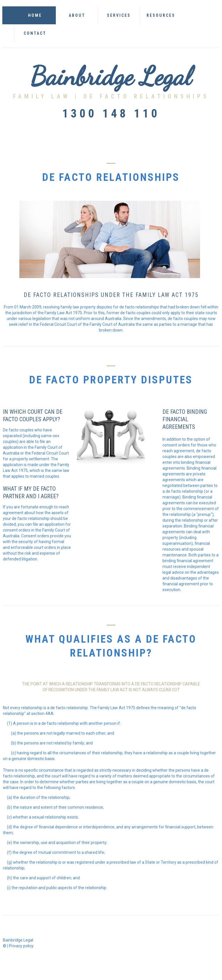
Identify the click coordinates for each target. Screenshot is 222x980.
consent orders (176, 445)
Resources (161, 15)
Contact (35, 33)
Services (119, 15)
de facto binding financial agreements (185, 419)
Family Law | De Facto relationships (111, 96)
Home (35, 15)
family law (108, 690)
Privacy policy (21, 946)
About (77, 15)
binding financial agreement (188, 561)
